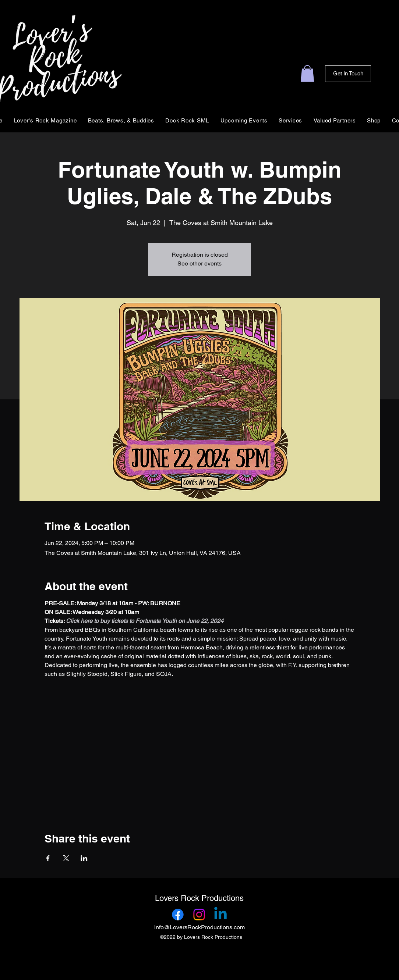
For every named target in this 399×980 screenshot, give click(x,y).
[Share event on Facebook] (48, 858)
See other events (199, 263)
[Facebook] (178, 915)
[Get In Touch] (348, 74)
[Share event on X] (66, 858)
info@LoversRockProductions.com (199, 927)
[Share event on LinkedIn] (84, 858)
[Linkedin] (220, 915)
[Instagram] (199, 915)
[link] (307, 73)
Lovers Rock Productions (199, 898)
